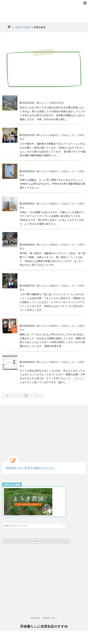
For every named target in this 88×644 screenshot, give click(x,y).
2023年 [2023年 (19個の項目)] (46, 541)
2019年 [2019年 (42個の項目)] (7, 541)
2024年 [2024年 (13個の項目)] (56, 541)
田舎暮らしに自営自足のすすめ (44, 613)
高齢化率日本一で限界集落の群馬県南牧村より (44, 619)
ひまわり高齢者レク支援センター (58, 135)
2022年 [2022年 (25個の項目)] (36, 541)
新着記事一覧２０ (50, 605)
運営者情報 (35, 605)
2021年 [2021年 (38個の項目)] (26, 541)
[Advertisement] (44, 429)
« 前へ (7, 396)
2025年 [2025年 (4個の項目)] (66, 541)
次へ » (39, 396)
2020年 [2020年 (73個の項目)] (17, 541)
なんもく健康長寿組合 (52, 103)
